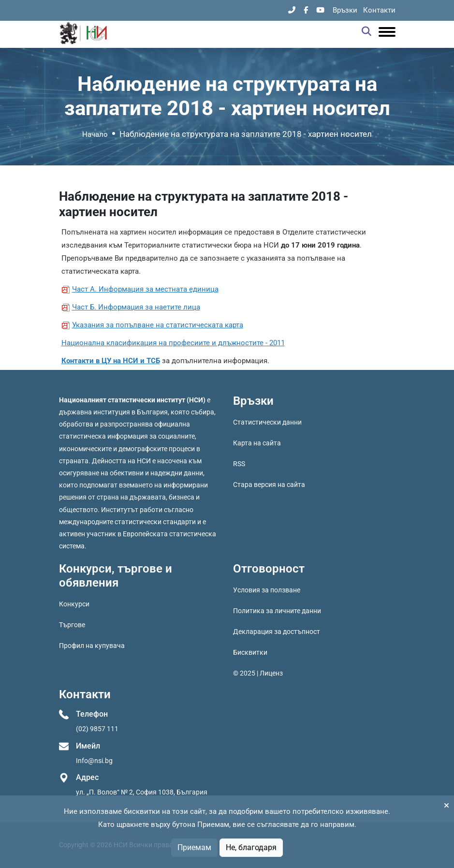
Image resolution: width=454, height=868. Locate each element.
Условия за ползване (267, 590)
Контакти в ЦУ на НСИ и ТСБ (111, 361)
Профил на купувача (92, 646)
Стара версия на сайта (269, 485)
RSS (239, 464)
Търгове (72, 625)
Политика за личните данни (277, 611)
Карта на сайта (257, 443)
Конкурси (74, 604)
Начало (95, 134)
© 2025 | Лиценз (258, 673)
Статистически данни (267, 422)
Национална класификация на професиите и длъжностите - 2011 (173, 343)
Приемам (194, 847)
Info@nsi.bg (94, 761)
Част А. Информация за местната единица (145, 289)
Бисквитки (250, 652)
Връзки (345, 10)
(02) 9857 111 (97, 729)
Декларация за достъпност (277, 632)
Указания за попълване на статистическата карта (158, 325)
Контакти (379, 10)
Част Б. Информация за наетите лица (136, 307)
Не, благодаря (251, 847)
